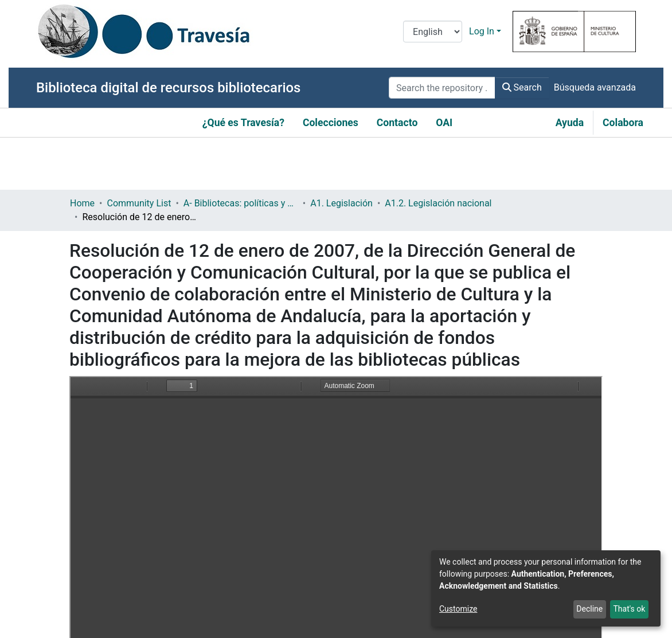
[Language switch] (433, 32)
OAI (444, 123)
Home (82, 203)
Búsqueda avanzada (595, 87)
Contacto (397, 123)
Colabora (623, 123)
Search (522, 87)
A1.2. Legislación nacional (438, 203)
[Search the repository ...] (442, 88)
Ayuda (570, 123)
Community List (139, 203)
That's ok (629, 609)
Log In (482, 31)
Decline (589, 609)
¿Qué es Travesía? (243, 123)
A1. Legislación (341, 203)
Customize (458, 609)
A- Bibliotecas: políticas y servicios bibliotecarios (241, 203)
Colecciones (331, 123)
